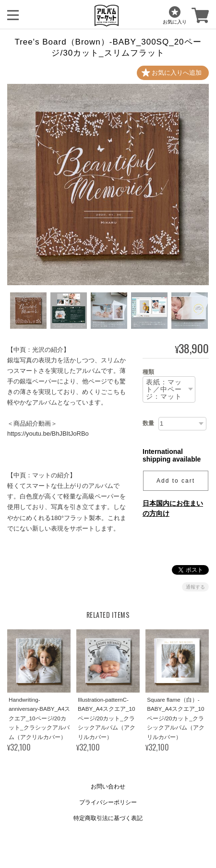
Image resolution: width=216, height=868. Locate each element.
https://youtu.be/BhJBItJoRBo (48, 434)
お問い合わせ (108, 787)
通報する (195, 587)
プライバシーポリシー (108, 802)
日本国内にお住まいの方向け (173, 508)
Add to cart (176, 481)
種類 (148, 372)
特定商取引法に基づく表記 (108, 818)
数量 (148, 423)
